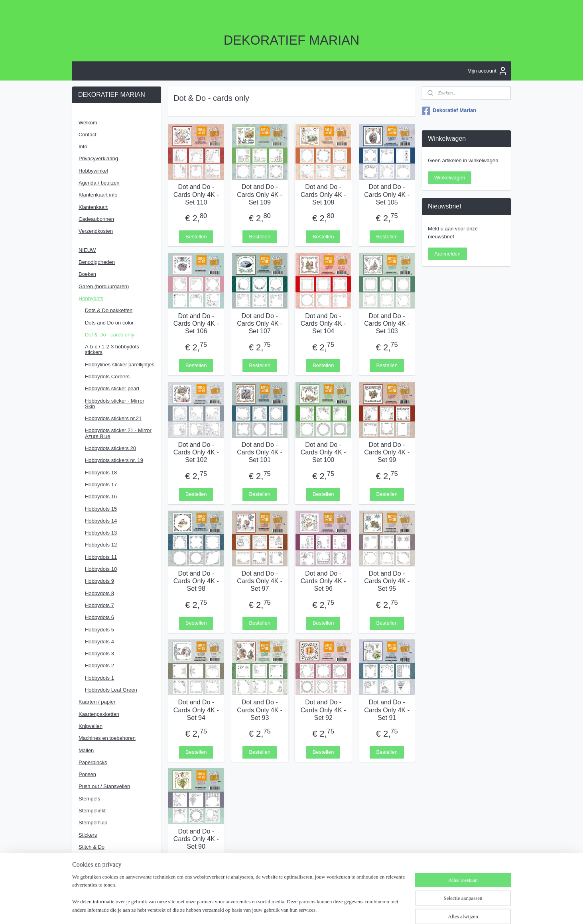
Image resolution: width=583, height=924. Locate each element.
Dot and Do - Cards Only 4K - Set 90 (196, 838)
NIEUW (87, 250)
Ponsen (87, 774)
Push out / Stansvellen (104, 786)
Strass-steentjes (97, 859)
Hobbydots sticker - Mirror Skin (115, 404)
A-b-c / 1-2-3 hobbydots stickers (112, 349)
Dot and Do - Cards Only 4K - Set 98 (196, 581)
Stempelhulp (93, 823)
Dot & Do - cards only (110, 335)
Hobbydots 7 (99, 605)
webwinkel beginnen (317, 909)
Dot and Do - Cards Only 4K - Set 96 (323, 581)
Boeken (87, 274)
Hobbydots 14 (101, 521)
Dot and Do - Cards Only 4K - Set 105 (387, 194)
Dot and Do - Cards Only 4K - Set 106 (196, 323)
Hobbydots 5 (99, 630)
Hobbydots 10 (101, 569)
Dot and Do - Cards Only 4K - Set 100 (323, 452)
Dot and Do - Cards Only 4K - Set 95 (387, 581)
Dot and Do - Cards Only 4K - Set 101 (260, 452)
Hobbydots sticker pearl (112, 388)
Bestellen (196, 236)
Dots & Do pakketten (109, 310)
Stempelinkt (92, 811)
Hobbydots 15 (101, 509)
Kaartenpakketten (99, 714)
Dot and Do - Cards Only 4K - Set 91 (387, 710)
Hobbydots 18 (101, 473)
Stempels (89, 799)
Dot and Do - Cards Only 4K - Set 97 (260, 581)
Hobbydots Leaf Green (111, 690)
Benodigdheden (97, 262)
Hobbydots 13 (101, 533)
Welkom (88, 123)
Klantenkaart (93, 207)
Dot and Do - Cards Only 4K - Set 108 (323, 194)
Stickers (88, 835)
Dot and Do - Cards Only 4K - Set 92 (323, 710)
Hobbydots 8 (99, 593)
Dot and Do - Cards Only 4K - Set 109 (260, 194)
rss (291, 909)
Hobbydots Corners (107, 376)
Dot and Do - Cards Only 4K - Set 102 (196, 452)
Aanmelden (447, 254)
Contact (88, 135)
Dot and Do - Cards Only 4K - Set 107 (260, 323)
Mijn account (487, 71)
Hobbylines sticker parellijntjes (120, 365)
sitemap (277, 909)
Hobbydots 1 (99, 678)
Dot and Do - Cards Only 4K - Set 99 (387, 452)
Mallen (86, 750)
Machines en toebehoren (107, 738)
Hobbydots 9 (99, 581)
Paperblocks (93, 762)
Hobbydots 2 (99, 665)
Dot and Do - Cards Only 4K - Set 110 (196, 194)
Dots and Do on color (109, 323)
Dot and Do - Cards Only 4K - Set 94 (196, 710)
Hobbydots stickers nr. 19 (114, 460)
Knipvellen (91, 726)
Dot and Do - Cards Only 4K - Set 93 (260, 710)
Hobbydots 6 (99, 617)
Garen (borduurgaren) (104, 286)
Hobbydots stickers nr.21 (113, 418)
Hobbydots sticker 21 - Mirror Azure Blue (118, 433)
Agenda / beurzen (99, 183)
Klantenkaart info (98, 195)
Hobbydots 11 (101, 557)
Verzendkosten (96, 231)
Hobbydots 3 (99, 654)
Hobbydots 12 (101, 545)
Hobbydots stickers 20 (110, 448)
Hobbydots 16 (101, 496)
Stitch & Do (92, 847)
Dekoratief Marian (449, 111)
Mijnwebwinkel (379, 909)
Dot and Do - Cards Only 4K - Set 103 (387, 323)
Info (83, 146)
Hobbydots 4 (99, 642)
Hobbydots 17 (101, 485)
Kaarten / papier (97, 702)
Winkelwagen (450, 178)
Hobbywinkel (93, 171)
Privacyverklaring (98, 158)
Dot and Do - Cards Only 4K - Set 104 (323, 323)
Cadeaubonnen (96, 219)
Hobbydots (91, 298)
